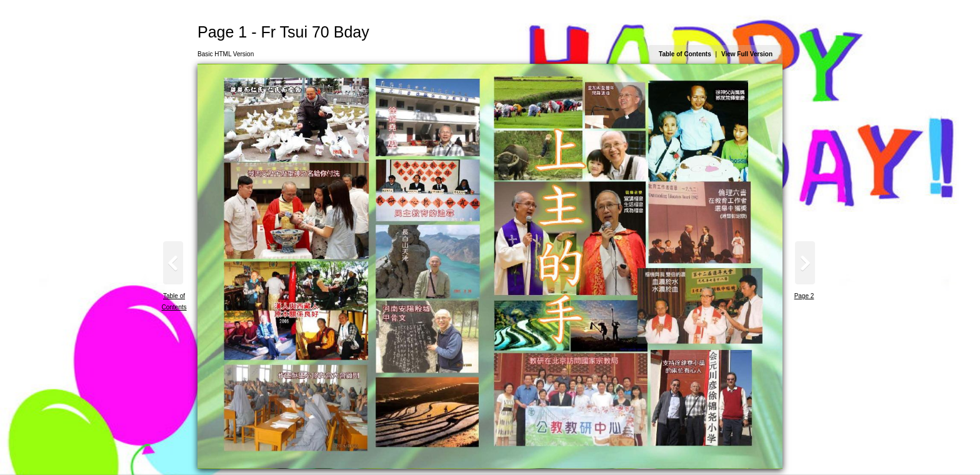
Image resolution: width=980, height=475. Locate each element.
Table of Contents (685, 54)
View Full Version (747, 54)
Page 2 (804, 296)
